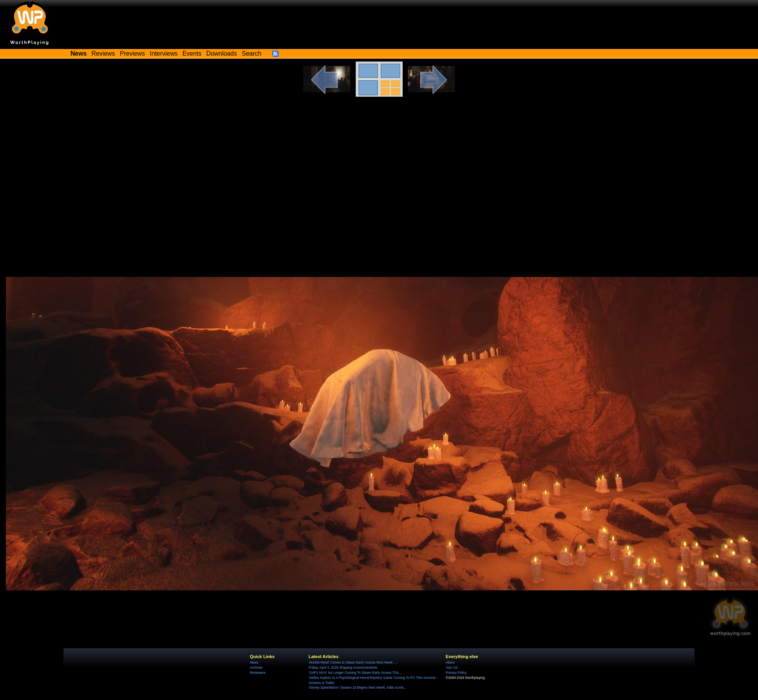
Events (192, 53)
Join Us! (452, 667)
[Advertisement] (379, 163)
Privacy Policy (456, 673)
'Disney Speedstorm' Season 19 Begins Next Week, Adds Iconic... (358, 687)
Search (251, 53)
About (450, 662)
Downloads (222, 53)
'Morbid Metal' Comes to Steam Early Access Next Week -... (353, 662)
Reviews (103, 53)
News (254, 662)
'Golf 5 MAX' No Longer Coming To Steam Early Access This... (355, 673)
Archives (256, 667)
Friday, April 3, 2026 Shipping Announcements (343, 667)
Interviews (164, 53)
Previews (132, 53)
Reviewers (258, 673)
